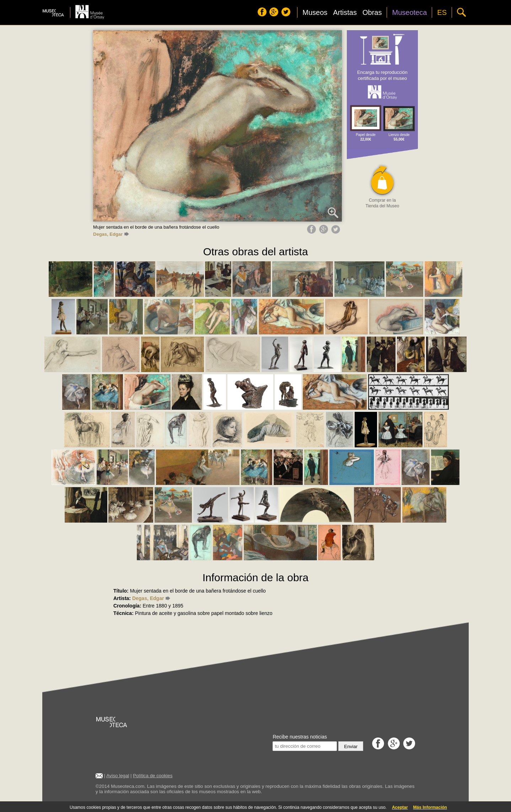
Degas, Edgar (111, 234)
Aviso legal (118, 776)
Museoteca (409, 12)
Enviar (351, 746)
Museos (315, 12)
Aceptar (400, 807)
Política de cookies (153, 776)
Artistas (345, 12)
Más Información (430, 807)
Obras (372, 12)
